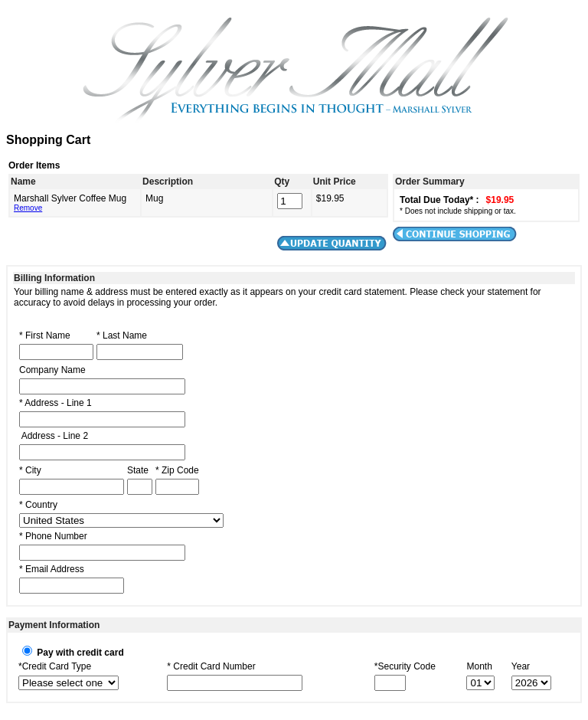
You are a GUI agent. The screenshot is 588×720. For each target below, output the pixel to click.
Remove (28, 208)
